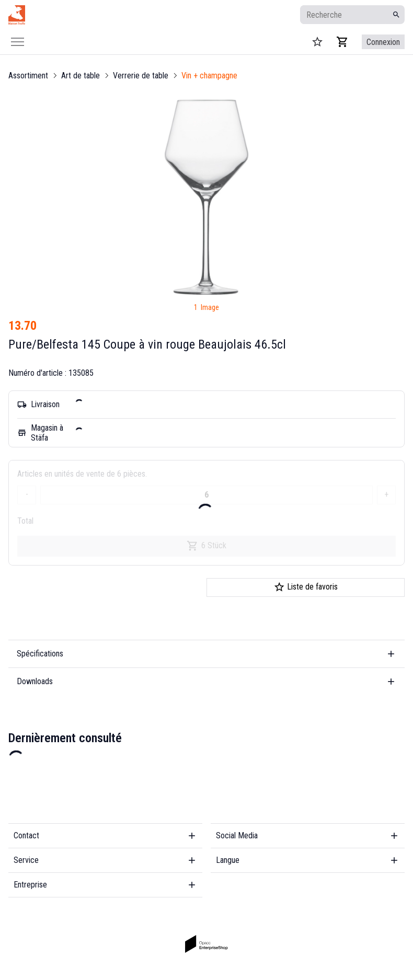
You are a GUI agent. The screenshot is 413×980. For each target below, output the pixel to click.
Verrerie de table (141, 76)
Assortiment (28, 76)
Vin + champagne (209, 76)
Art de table (81, 76)
